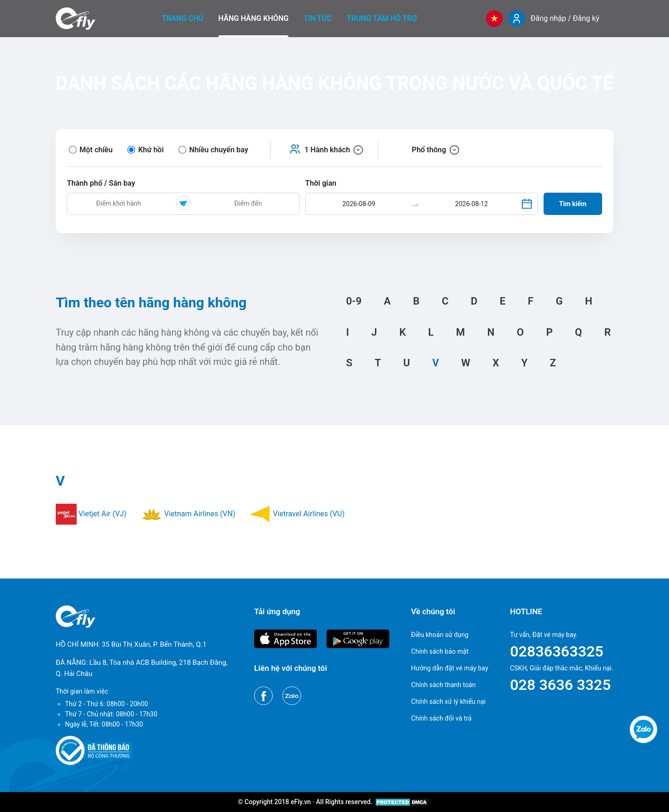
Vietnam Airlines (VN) (188, 514)
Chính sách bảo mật (440, 651)
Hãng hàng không (253, 18)
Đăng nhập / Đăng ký (565, 18)
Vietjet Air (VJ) (91, 514)
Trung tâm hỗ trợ (382, 18)
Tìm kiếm (573, 204)
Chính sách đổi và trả (441, 718)
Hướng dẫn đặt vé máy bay (450, 668)
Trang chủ (183, 18)
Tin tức (318, 18)
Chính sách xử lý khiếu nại (449, 702)
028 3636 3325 (561, 685)
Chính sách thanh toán (443, 685)
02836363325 (557, 651)
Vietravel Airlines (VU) (297, 514)
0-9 (354, 301)
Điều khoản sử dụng (440, 635)
